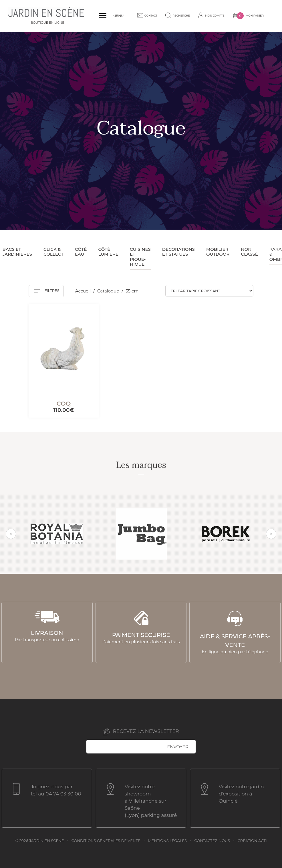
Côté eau (81, 252)
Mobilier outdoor (218, 252)
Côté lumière (108, 252)
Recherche (163, 15)
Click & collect (53, 252)
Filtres (47, 291)
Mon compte (194, 16)
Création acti (252, 840)
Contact (131, 15)
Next (271, 534)
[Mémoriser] (87, 314)
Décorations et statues (178, 252)
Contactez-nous (212, 840)
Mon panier (232, 16)
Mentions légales (167, 840)
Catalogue (109, 291)
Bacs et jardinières (17, 252)
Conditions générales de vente (106, 840)
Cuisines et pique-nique (140, 257)
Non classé (249, 252)
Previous (11, 534)
